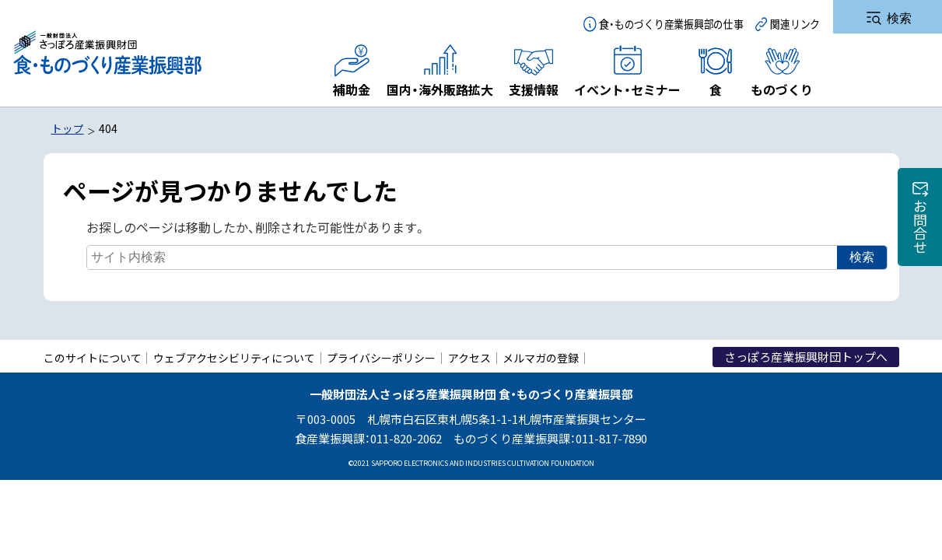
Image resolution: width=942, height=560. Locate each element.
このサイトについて (93, 376)
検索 (856, 278)
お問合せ (920, 226)
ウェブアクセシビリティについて (234, 376)
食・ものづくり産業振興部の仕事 (671, 24)
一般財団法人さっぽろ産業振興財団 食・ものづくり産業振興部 (107, 53)
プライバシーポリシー (381, 376)
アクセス (469, 376)
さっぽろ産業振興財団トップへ (806, 375)
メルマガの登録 (541, 376)
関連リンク (795, 24)
